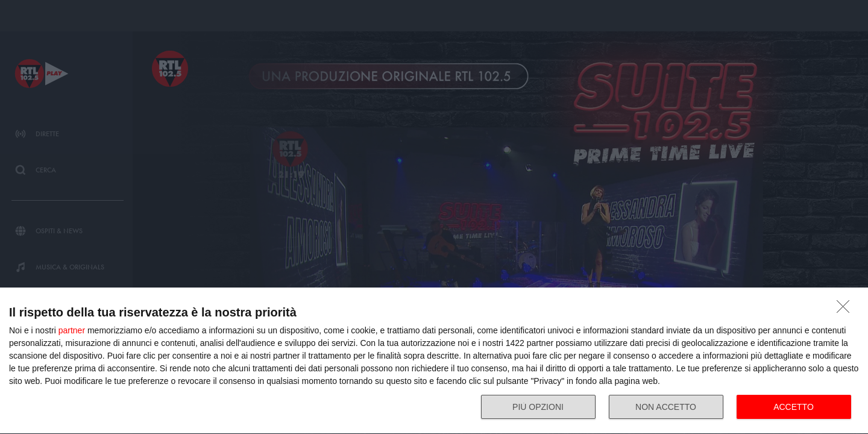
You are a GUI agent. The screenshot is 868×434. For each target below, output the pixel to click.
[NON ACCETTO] (846, 310)
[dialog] (434, 361)
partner (72, 330)
